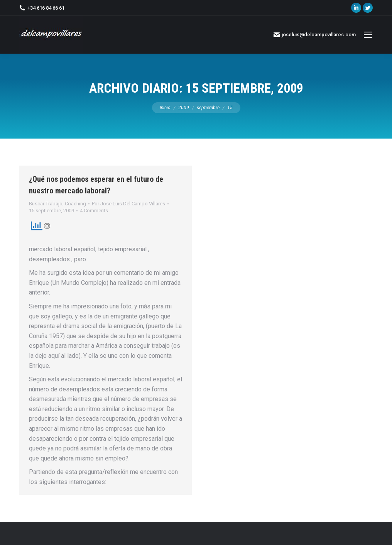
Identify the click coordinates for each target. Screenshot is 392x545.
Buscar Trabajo (46, 204)
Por (128, 204)
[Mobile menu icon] (368, 35)
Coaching (75, 204)
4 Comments (94, 211)
